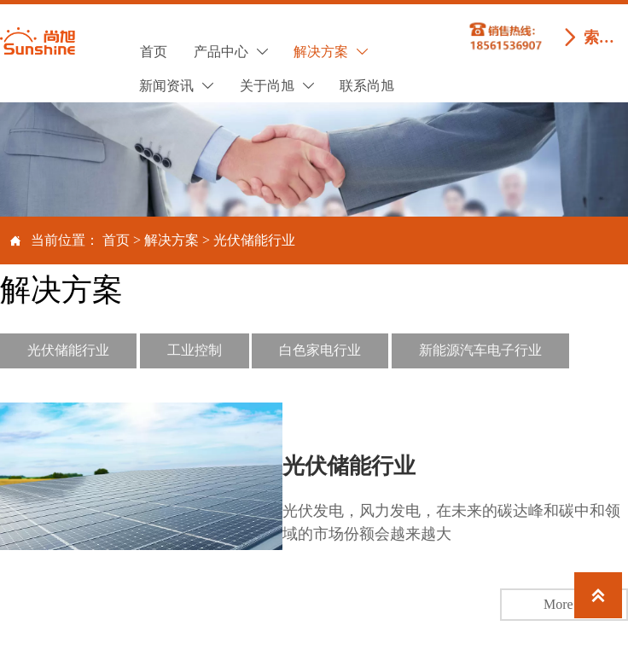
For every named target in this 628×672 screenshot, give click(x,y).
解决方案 (172, 240)
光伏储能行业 (254, 240)
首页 (116, 240)
